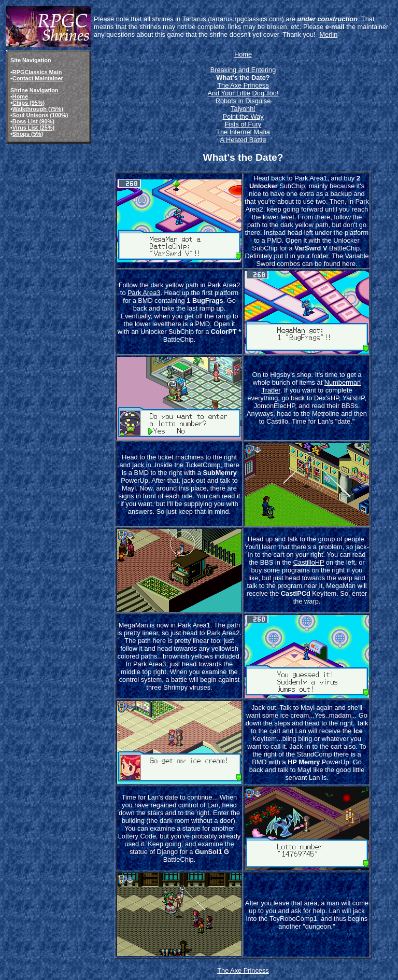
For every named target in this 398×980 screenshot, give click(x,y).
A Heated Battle (243, 140)
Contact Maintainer (38, 78)
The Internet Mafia (243, 132)
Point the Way (243, 116)
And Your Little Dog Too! (243, 93)
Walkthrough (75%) (38, 109)
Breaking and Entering (243, 70)
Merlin (328, 34)
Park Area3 (144, 293)
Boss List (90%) (33, 121)
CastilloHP (309, 562)
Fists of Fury (243, 124)
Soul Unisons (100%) (40, 115)
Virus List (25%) (33, 128)
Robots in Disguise (243, 101)
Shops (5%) (28, 134)
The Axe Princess (243, 85)
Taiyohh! (243, 109)
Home (20, 96)
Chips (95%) (29, 103)
